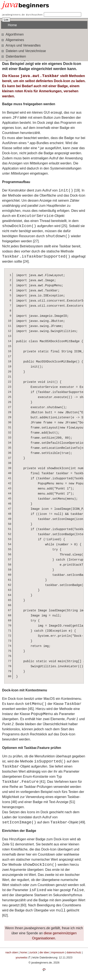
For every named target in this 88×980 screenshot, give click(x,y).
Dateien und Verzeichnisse (23, 51)
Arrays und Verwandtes (21, 45)
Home (12, 25)
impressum (58, 952)
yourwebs (21, 957)
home (24, 952)
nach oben (12, 952)
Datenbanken (14, 56)
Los (6, 20)
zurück (33, 952)
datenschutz (74, 952)
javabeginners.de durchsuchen (22, 15)
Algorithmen (12, 34)
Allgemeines (13, 40)
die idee (44, 952)
